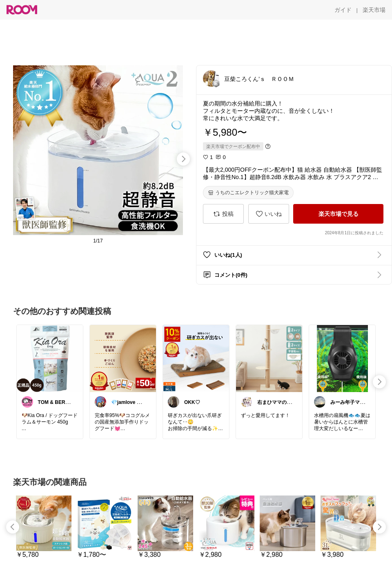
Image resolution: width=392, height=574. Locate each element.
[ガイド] (343, 10)
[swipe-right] (183, 159)
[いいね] (269, 214)
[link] (50, 358)
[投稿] (223, 214)
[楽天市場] (374, 10)
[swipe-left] (13, 527)
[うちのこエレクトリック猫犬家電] (248, 193)
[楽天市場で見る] (338, 214)
